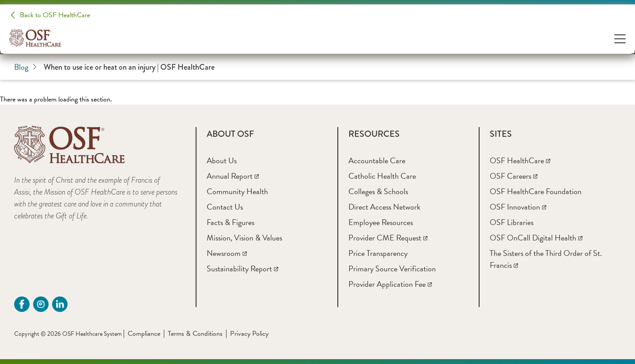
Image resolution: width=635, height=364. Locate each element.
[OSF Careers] (514, 176)
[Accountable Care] (377, 160)
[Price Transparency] (378, 253)
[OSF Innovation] (518, 207)
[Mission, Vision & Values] (244, 238)
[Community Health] (237, 191)
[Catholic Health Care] (382, 176)
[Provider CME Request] (388, 238)
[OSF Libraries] (512, 222)
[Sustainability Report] (242, 268)
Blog (25, 67)
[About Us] (222, 160)
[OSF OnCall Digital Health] (536, 238)
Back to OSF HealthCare (55, 15)
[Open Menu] (620, 38)
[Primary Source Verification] (392, 268)
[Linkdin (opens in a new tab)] (60, 304)
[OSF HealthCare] (520, 160)
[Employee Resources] (381, 222)
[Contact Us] (225, 207)
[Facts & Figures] (231, 222)
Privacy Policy (249, 334)
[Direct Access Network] (384, 207)
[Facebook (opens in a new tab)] (22, 304)
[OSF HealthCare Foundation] (536, 191)
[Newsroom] (227, 253)
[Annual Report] (233, 176)
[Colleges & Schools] (378, 191)
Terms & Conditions (195, 334)
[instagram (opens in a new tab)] (41, 304)
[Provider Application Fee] (390, 284)
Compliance (144, 334)
